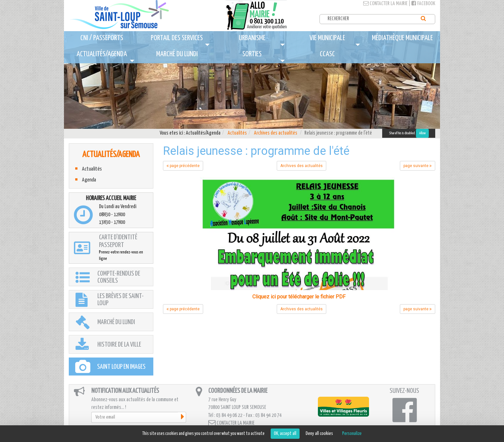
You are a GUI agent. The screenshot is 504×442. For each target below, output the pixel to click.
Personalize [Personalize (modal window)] (352, 433)
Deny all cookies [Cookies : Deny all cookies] (319, 433)
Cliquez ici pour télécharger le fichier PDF (299, 297)
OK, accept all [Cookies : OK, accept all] (285, 433)
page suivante (418, 166)
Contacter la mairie (385, 4)
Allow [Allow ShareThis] (422, 133)
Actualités (237, 133)
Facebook (423, 4)
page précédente (183, 166)
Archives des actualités (276, 133)
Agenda (89, 180)
